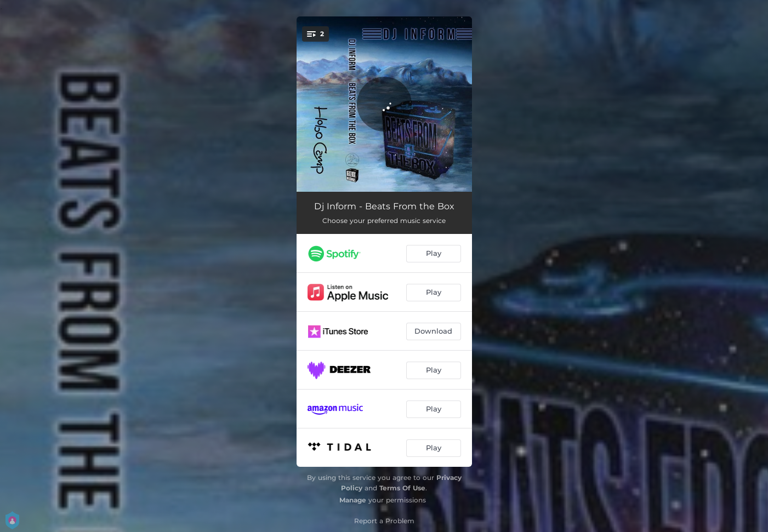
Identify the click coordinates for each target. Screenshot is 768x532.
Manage (353, 500)
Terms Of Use (402, 488)
